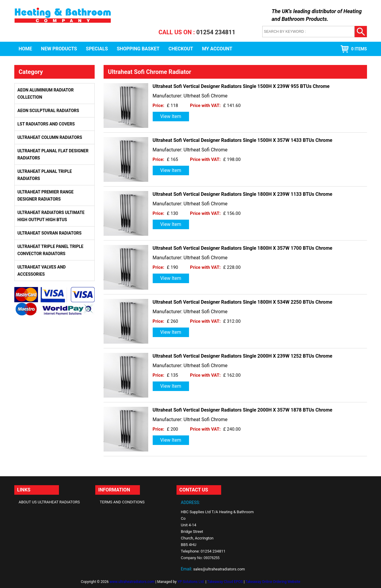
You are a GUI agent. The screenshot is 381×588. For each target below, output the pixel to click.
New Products (59, 49)
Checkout (181, 49)
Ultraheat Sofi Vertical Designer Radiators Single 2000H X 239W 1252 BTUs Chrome (243, 356)
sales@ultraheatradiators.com (219, 569)
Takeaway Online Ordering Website (273, 582)
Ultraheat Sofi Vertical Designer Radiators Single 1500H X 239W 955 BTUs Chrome (241, 86)
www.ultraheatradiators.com (132, 582)
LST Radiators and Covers (46, 124)
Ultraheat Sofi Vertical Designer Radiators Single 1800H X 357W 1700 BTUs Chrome (243, 248)
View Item (171, 116)
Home (25, 49)
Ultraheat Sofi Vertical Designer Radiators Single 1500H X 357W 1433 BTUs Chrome (243, 140)
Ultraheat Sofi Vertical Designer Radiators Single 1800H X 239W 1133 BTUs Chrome (243, 194)
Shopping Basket (138, 49)
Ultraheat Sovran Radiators (50, 233)
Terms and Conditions (122, 502)
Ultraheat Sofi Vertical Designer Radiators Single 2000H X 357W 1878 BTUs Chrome (243, 410)
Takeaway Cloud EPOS (225, 582)
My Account (217, 49)
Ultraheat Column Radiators (50, 137)
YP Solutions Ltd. (191, 582)
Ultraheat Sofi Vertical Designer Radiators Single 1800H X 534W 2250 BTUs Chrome (243, 302)
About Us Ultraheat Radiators (49, 502)
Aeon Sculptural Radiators (48, 111)
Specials (97, 49)
